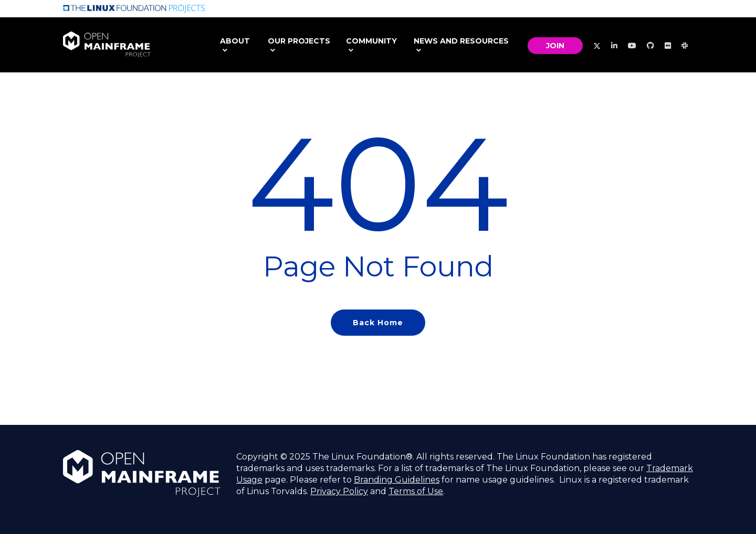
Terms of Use (416, 491)
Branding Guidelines (397, 480)
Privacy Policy (339, 491)
